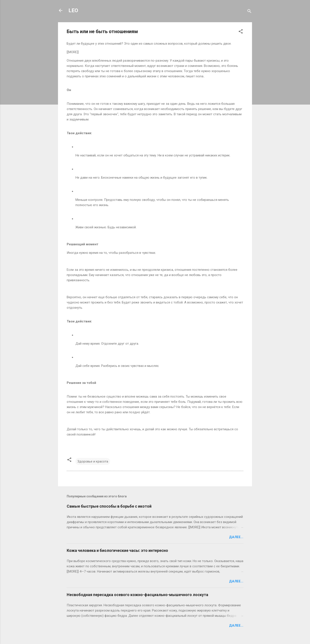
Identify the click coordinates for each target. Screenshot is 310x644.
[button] (241, 32)
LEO (73, 10)
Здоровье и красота (93, 461)
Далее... (236, 537)
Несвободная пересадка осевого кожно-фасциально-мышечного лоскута (137, 595)
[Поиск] (249, 12)
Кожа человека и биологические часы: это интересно (117, 550)
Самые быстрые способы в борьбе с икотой (109, 506)
